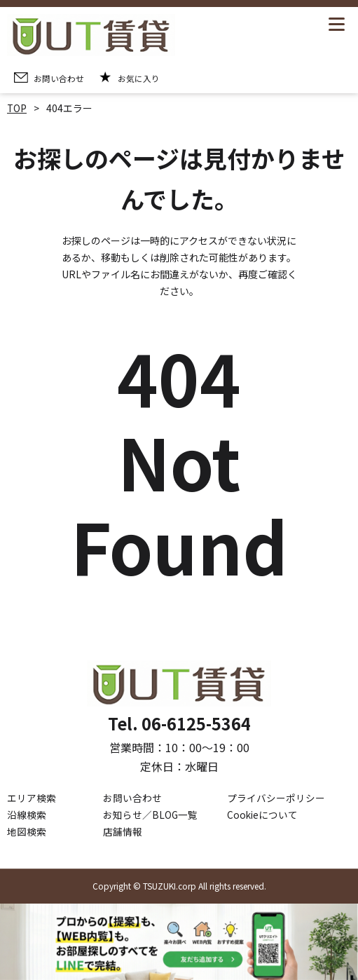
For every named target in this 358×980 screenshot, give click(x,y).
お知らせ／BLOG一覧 (151, 815)
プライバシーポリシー (276, 798)
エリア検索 (32, 798)
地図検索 (27, 831)
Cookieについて (263, 815)
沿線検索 (27, 815)
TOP (17, 108)
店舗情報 (123, 831)
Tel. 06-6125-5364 (179, 723)
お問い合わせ (132, 798)
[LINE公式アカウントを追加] (179, 942)
